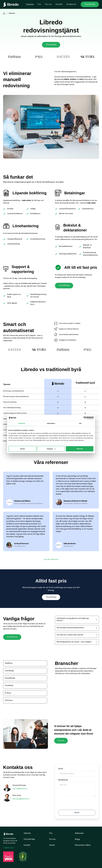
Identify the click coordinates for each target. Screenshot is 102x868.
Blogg (77, 839)
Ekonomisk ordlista (83, 845)
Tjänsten (27, 833)
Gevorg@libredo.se (20, 789)
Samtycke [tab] (22, 423)
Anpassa (51, 449)
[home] (11, 4)
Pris (51, 833)
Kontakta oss (12, 637)
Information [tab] (51, 423)
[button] (77, 620)
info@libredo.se (9, 848)
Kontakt (27, 845)
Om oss (61, 741)
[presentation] (73, 803)
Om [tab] (80, 423)
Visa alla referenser (51, 560)
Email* (61, 769)
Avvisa (22, 449)
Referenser (79, 833)
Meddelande (63, 780)
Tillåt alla (80, 449)
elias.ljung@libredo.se (21, 799)
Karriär (52, 845)
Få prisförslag (51, 45)
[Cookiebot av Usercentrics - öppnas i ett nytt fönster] (85, 418)
